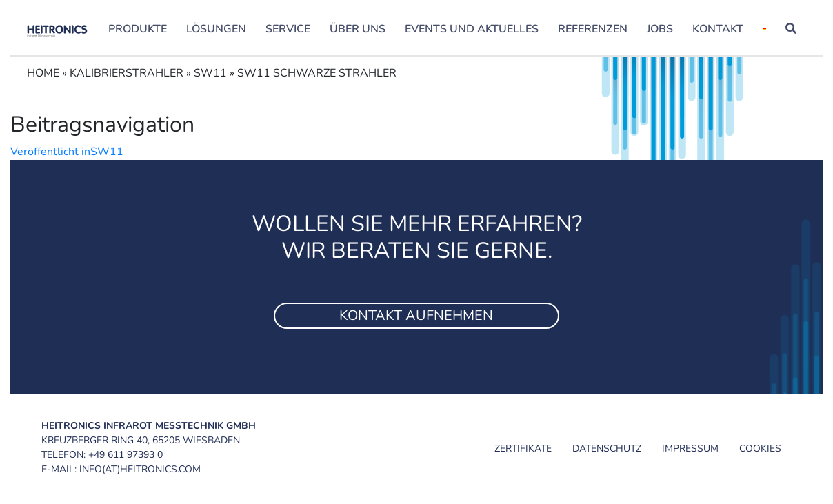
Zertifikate (523, 448)
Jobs (660, 29)
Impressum (690, 448)
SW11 (210, 73)
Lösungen (216, 29)
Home (43, 73)
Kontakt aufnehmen (416, 315)
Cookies (760, 448)
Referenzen (593, 29)
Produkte (138, 29)
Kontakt (718, 29)
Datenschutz (607, 448)
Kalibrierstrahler (127, 73)
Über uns (358, 29)
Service (288, 29)
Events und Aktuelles (472, 29)
